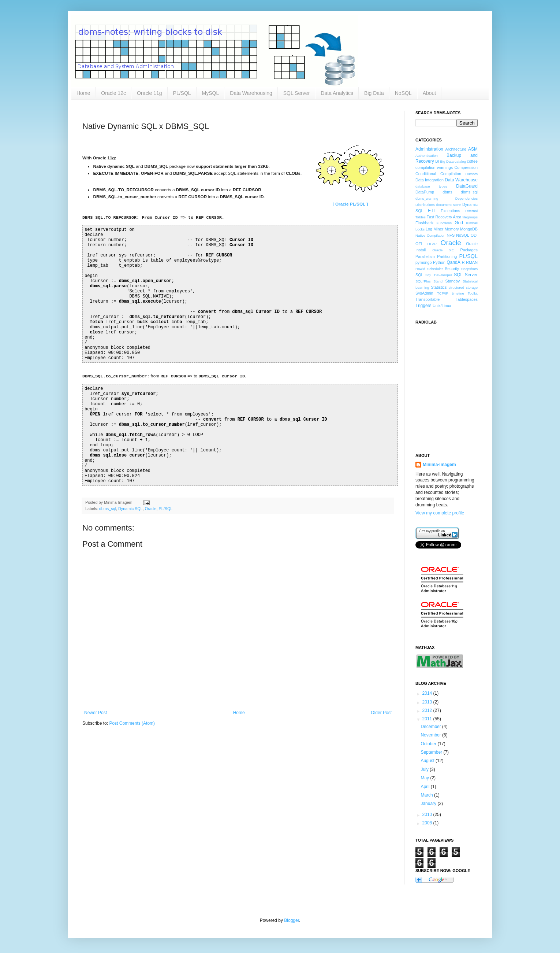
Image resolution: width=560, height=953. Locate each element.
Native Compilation (430, 235)
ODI (474, 235)
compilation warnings (434, 167)
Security (452, 269)
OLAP (432, 244)
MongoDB (469, 229)
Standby (453, 281)
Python (439, 262)
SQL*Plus (423, 281)
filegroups (470, 217)
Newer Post (96, 713)
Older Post (381, 713)
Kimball (472, 223)
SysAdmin (424, 293)
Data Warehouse (461, 180)
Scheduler (435, 269)
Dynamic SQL (130, 509)
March (427, 795)
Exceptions (450, 211)
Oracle (151, 509)
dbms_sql (108, 509)
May (425, 778)
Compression (466, 167)
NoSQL (403, 93)
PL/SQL (182, 93)
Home (83, 93)
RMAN (472, 262)
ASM (473, 149)
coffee (472, 161)
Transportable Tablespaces (447, 299)
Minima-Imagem (439, 465)
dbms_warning (427, 198)
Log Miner (434, 229)
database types (431, 186)
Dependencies (466, 198)
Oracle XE (443, 250)
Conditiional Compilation (438, 174)
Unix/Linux (442, 306)
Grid (459, 223)
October (429, 744)
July (425, 769)
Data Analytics (337, 93)
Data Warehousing (251, 93)
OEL (419, 244)
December (431, 727)
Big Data (374, 93)
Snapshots (469, 269)
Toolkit (473, 293)
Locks (420, 229)
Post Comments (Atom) (132, 723)
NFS (451, 235)
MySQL (211, 93)
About (430, 93)
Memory (452, 229)
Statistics (439, 287)
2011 (428, 719)
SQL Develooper (439, 275)
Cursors (471, 174)
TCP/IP (443, 293)
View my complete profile (440, 513)
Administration (429, 149)
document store (449, 205)
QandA (453, 262)
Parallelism (425, 256)
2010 (428, 815)
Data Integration (430, 180)
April (425, 787)
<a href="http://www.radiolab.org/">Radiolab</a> (452, 384)
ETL (432, 211)
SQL (419, 275)
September (432, 752)
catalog (460, 161)
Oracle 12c (113, 93)
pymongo (423, 262)
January (429, 804)
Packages (469, 250)
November (431, 735)
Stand (438, 281)
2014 (428, 693)
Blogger (292, 920)
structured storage (463, 287)
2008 (428, 823)
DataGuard (467, 186)
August (428, 761)
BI (437, 161)
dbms (447, 192)
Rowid (420, 269)
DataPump (425, 192)
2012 (428, 710)
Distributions (425, 205)
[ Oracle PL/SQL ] (350, 204)
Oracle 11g (149, 93)
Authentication (427, 156)
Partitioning (447, 256)
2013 (428, 702)
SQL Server (297, 93)
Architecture (456, 149)
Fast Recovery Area (444, 217)
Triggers (423, 306)
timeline (458, 293)
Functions (444, 223)
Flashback (424, 223)
